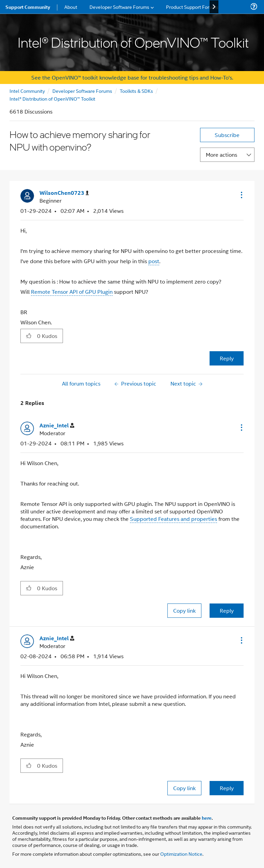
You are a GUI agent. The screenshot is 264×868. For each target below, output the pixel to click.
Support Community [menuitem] (28, 7)
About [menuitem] (71, 7)
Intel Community (27, 91)
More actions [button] (221, 155)
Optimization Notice (181, 854)
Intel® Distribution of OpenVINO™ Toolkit (52, 98)
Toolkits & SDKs (136, 91)
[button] (241, 195)
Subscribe (227, 135)
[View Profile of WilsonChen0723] (64, 193)
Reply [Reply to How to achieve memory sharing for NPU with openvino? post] (227, 358)
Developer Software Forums (82, 91)
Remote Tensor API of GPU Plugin (72, 292)
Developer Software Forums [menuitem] (119, 7)
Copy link (184, 610)
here (207, 818)
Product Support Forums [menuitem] (192, 7)
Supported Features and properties (174, 519)
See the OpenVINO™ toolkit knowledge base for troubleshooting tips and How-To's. (132, 77)
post (154, 261)
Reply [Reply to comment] (227, 610)
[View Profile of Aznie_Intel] (57, 426)
